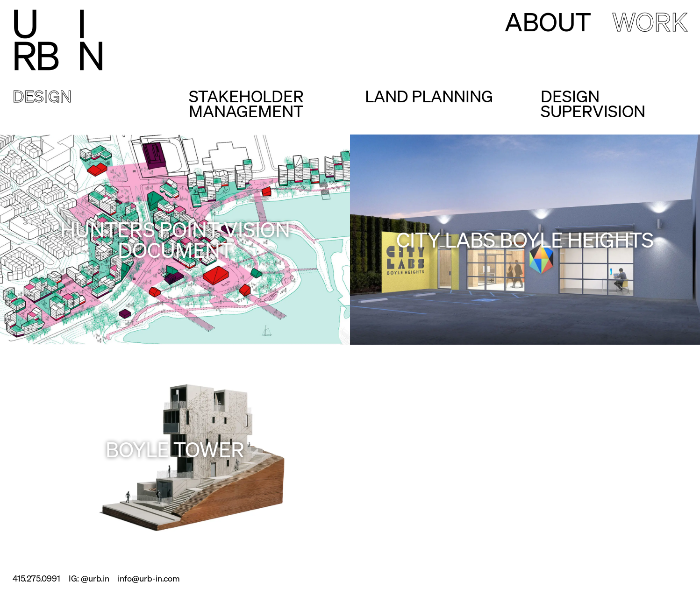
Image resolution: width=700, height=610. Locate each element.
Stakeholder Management (246, 103)
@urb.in (95, 578)
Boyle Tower (175, 449)
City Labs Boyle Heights (525, 239)
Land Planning (429, 97)
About (548, 21)
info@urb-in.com (149, 578)
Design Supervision (593, 103)
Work (650, 21)
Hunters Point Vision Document (175, 239)
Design (42, 97)
